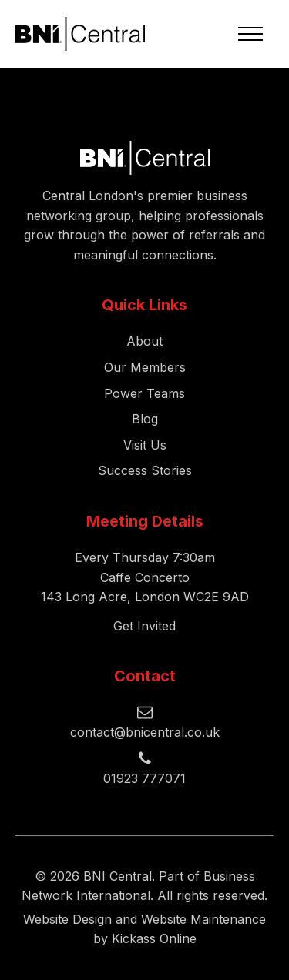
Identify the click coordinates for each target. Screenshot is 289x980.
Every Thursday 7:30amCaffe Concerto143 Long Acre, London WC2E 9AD (145, 577)
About (144, 341)
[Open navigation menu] (250, 34)
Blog (145, 419)
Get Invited (144, 626)
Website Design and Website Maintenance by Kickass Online (144, 929)
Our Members (145, 367)
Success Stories (145, 470)
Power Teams (144, 393)
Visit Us (145, 445)
